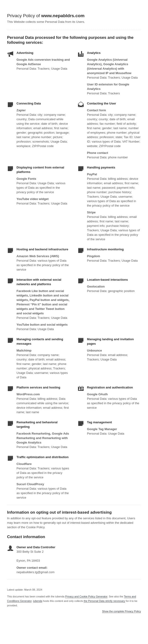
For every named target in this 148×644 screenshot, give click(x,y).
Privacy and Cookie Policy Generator (86, 596)
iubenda (38, 601)
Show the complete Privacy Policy (121, 611)
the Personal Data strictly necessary (104, 601)
